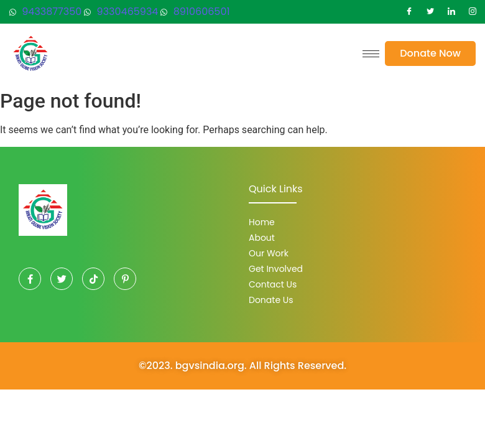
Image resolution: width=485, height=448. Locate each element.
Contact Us (273, 284)
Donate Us (271, 300)
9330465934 (121, 12)
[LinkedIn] (451, 12)
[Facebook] (409, 12)
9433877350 (45, 12)
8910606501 (195, 12)
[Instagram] (473, 12)
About (262, 238)
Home (262, 222)
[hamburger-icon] (371, 54)
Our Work (269, 253)
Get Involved (276, 269)
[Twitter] (430, 12)
